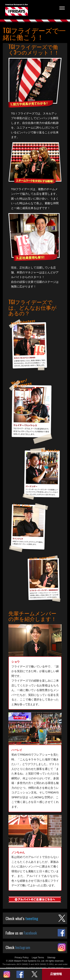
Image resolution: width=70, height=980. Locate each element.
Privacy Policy (22, 958)
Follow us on (21, 933)
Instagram (7, 974)
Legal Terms (38, 958)
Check (18, 947)
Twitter (34, 974)
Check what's (22, 918)
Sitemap (51, 958)
